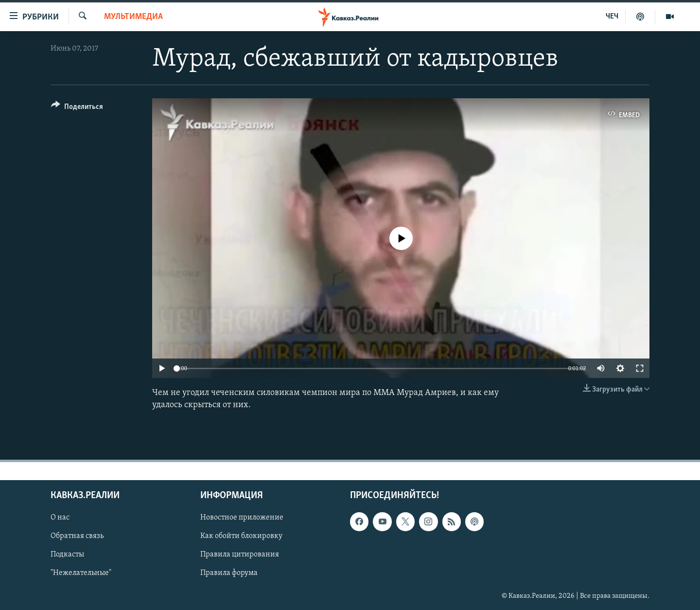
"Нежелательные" (81, 573)
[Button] (77, 108)
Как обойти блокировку (241, 536)
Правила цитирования (240, 555)
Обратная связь (77, 536)
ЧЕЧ (612, 17)
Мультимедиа (133, 17)
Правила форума (229, 573)
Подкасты (67, 555)
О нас (60, 518)
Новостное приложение (242, 518)
